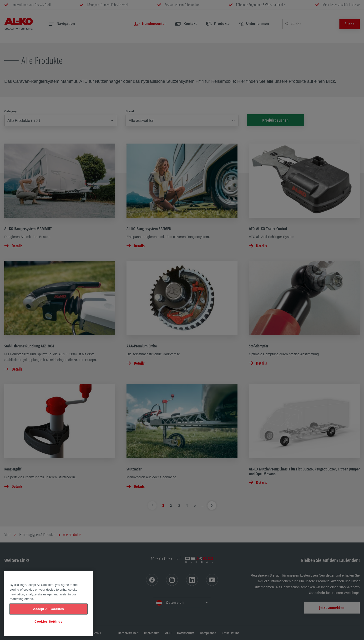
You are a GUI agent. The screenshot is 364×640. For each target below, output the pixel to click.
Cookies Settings (48, 622)
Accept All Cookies (48, 609)
